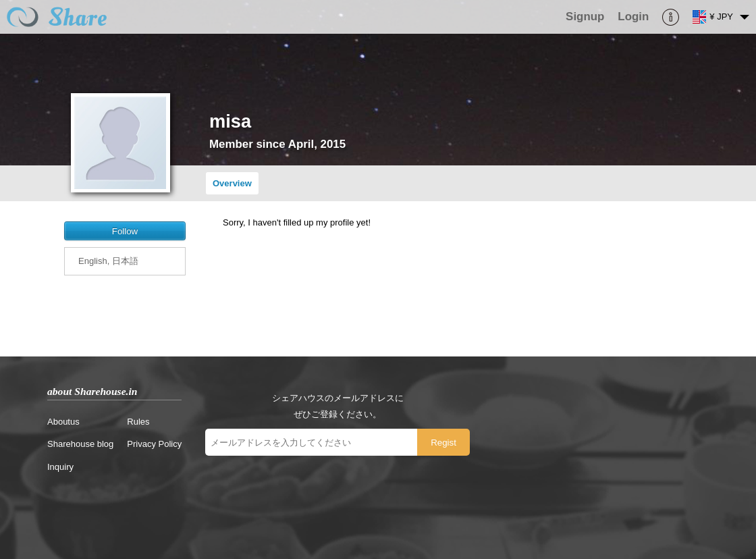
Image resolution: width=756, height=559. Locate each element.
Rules (138, 422)
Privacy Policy (154, 444)
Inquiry (60, 467)
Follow (125, 231)
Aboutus (63, 422)
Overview (232, 183)
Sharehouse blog (80, 444)
